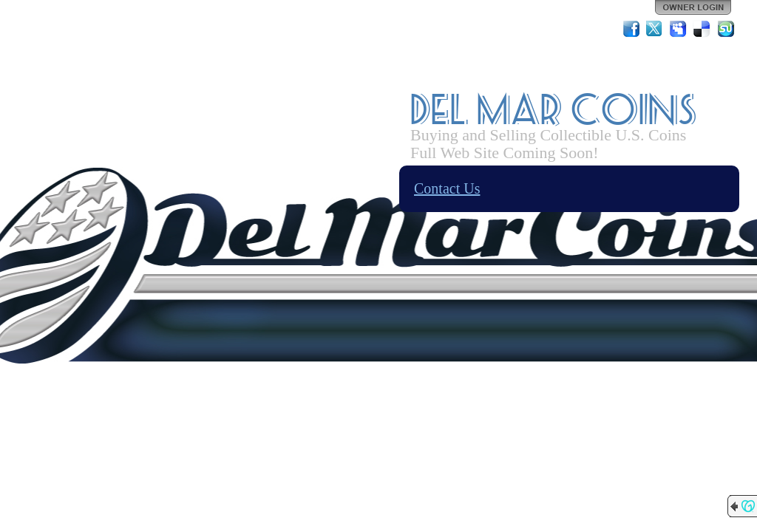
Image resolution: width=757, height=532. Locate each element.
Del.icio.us (702, 29)
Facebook (631, 29)
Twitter (655, 29)
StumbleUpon (726, 29)
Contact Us (447, 188)
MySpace (679, 29)
